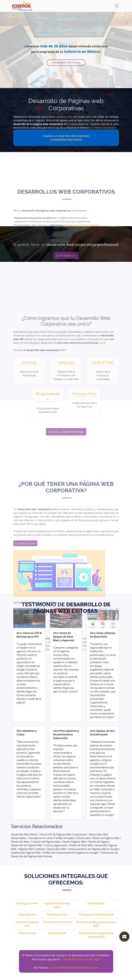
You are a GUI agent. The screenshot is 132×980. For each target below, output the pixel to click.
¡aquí (102, 404)
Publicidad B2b (96, 903)
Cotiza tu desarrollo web (66, 493)
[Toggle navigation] (117, 6)
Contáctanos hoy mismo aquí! (81, 959)
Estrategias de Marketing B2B (96, 914)
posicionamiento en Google (82, 263)
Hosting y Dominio (27, 903)
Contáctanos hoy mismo (66, 63)
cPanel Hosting (27, 933)
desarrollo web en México (74, 274)
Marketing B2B (57, 933)
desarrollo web (69, 117)
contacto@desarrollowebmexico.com (74, 968)
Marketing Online (57, 914)
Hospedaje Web (27, 914)
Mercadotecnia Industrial (57, 922)
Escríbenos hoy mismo (103, 128)
